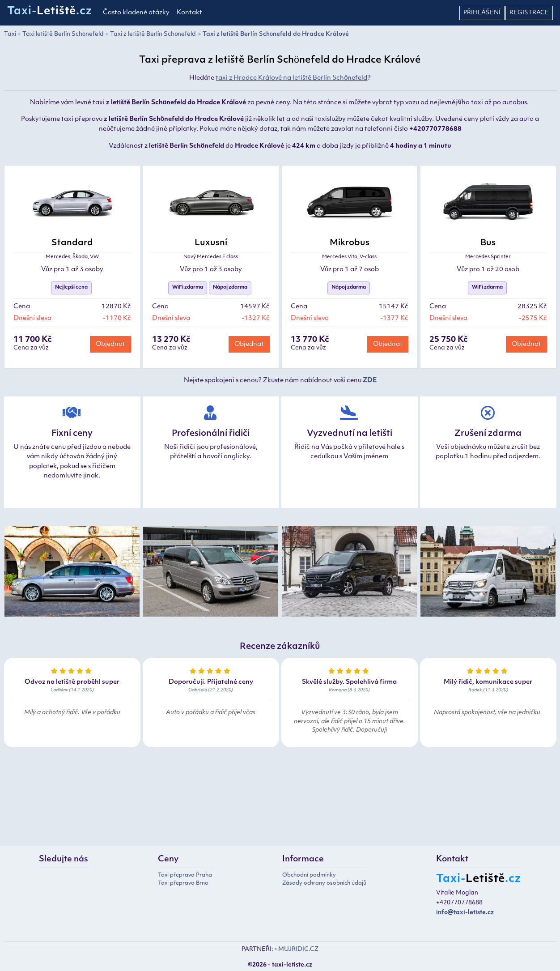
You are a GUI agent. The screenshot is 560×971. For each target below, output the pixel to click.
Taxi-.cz (50, 12)
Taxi (10, 34)
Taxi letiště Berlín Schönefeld (63, 34)
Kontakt (189, 13)
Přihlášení (482, 13)
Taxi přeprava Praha (185, 875)
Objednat (110, 344)
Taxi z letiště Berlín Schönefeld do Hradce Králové (276, 34)
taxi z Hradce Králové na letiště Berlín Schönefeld (291, 78)
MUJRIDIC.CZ (298, 949)
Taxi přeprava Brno (183, 883)
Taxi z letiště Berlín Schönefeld (153, 34)
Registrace (529, 13)
